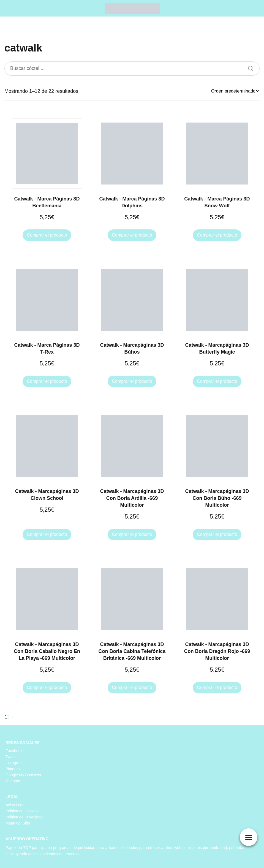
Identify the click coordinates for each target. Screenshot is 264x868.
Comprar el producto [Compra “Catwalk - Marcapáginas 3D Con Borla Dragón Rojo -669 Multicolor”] (217, 687)
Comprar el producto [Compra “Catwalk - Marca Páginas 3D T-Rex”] (47, 381)
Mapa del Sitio (18, 823)
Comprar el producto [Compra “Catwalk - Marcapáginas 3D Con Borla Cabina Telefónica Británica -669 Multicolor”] (132, 687)
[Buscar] (249, 67)
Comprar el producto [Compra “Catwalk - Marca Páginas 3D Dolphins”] (132, 235)
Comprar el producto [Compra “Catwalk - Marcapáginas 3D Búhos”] (132, 381)
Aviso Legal (15, 805)
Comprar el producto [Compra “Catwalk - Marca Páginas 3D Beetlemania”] (47, 235)
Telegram (13, 781)
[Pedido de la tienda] (235, 91)
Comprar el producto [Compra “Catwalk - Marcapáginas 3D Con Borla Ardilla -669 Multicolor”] (132, 534)
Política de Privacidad (24, 817)
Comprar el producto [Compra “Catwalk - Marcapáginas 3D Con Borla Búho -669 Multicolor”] (217, 534)
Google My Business (23, 775)
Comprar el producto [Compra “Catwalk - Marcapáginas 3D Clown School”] (47, 534)
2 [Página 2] (8, 717)
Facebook (14, 751)
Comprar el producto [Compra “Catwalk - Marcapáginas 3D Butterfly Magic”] (217, 381)
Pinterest (13, 769)
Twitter (11, 757)
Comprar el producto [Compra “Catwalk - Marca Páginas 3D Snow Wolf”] (217, 235)
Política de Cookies (22, 811)
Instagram (14, 763)
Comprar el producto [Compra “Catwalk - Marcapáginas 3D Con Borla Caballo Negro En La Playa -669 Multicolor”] (47, 687)
